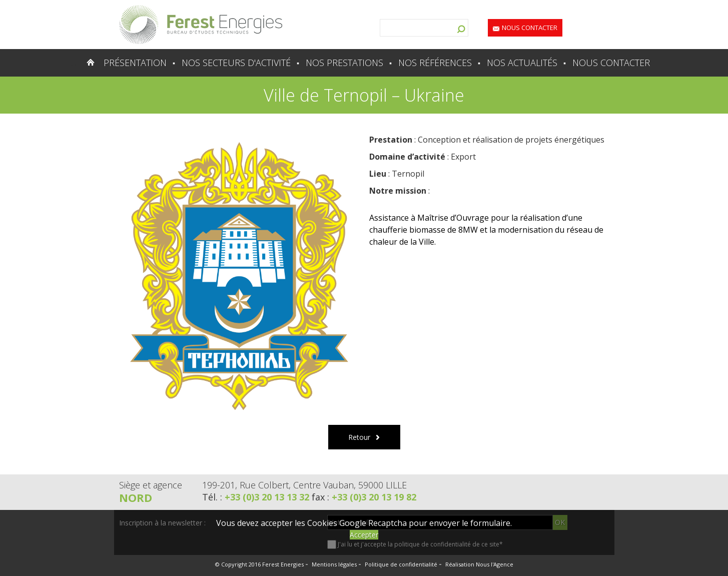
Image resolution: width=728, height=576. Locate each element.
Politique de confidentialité (401, 564)
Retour (359, 437)
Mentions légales (334, 564)
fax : (364, 497)
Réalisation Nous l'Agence (479, 564)
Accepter (364, 535)
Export (463, 157)
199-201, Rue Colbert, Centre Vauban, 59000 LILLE (304, 485)
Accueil (71, 63)
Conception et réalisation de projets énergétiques (511, 140)
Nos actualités (522, 63)
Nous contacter (530, 28)
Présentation (135, 63)
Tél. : (257, 497)
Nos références (435, 63)
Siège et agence (151, 485)
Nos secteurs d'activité (236, 63)
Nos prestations (344, 63)
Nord (136, 497)
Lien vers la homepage (201, 25)
